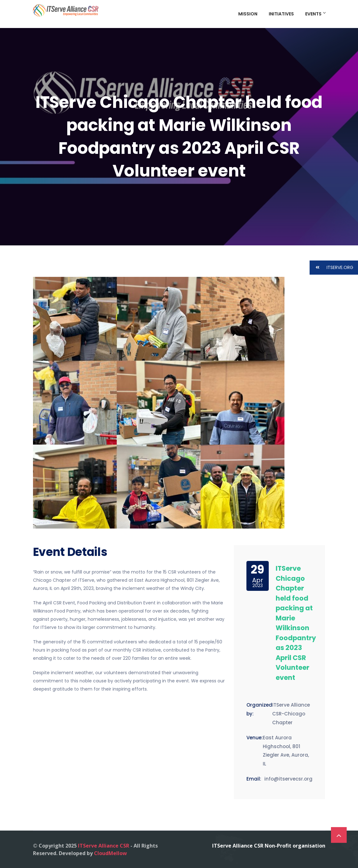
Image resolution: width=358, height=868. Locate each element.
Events (315, 14)
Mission (248, 14)
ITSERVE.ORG (331, 268)
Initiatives (281, 14)
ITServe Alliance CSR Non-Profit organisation (269, 846)
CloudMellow (110, 853)
